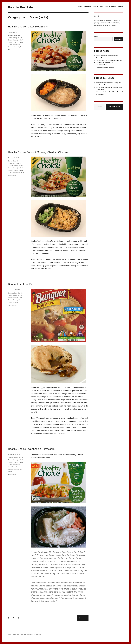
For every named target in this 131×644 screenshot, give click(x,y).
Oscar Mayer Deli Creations (105, 63)
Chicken (11, 166)
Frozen (10, 38)
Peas (10, 302)
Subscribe (115, 107)
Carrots (20, 293)
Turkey (22, 47)
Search (97, 36)
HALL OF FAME (98, 6)
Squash (17, 47)
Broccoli (15, 161)
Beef (16, 293)
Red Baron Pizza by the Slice (105, 67)
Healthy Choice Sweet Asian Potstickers (31, 449)
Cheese (18, 163)
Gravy (15, 38)
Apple (10, 35)
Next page (86, 618)
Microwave (17, 45)
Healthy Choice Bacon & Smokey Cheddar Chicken (38, 152)
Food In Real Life (20, 7)
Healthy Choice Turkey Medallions (28, 27)
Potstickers (12, 467)
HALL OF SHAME (110, 6)
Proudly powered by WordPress (31, 634)
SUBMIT (120, 6)
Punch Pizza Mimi (102, 65)
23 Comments (13, 305)
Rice (22, 172)
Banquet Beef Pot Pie (21, 284)
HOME (80, 6)
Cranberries (16, 35)
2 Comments (12, 176)
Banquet (11, 293)
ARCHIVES (87, 6)
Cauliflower (12, 163)
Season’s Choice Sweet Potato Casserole (109, 60)
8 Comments (12, 474)
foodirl (98, 83)
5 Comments (12, 50)
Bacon (10, 161)
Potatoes (11, 47)
